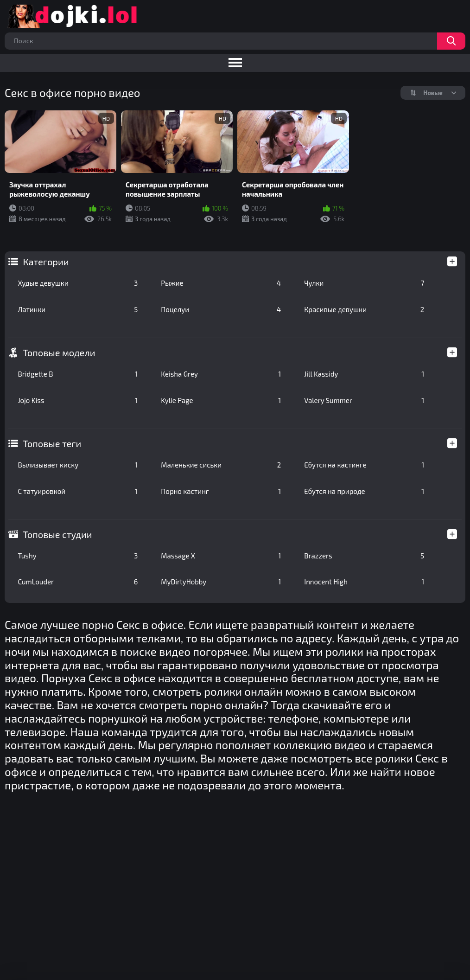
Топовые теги (52, 443)
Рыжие (221, 283)
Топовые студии (57, 534)
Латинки (78, 309)
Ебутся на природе (364, 491)
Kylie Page (221, 400)
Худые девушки (78, 283)
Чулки (364, 283)
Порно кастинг (221, 491)
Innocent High (364, 582)
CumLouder (78, 582)
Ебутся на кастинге (364, 465)
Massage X (221, 556)
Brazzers (364, 556)
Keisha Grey (221, 374)
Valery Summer (364, 400)
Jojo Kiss (78, 400)
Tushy (78, 556)
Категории (46, 262)
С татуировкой (78, 491)
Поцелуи (221, 309)
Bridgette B (78, 374)
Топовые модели (59, 352)
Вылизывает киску (78, 465)
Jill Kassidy (364, 374)
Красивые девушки (364, 309)
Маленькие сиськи (221, 465)
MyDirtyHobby (221, 582)
